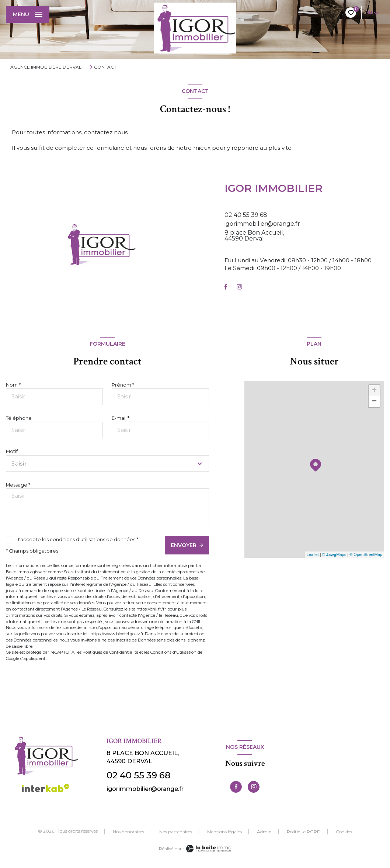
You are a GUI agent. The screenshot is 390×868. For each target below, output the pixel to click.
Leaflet (313, 554)
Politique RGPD (304, 832)
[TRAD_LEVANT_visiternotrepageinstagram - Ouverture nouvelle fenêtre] (239, 287)
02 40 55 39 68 (246, 215)
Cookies (344, 832)
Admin (264, 832)
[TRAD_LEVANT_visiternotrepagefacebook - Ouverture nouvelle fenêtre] (226, 287)
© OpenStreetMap (366, 554)
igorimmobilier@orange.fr (262, 224)
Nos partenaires (176, 832)
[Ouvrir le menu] (28, 14)
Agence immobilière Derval (46, 67)
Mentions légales (224, 832)
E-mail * (121, 418)
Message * (18, 485)
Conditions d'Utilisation (173, 652)
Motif (12, 451)
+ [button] (374, 391)
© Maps (334, 554)
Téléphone (19, 418)
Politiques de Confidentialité (110, 652)
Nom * (13, 385)
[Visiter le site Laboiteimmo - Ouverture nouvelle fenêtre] (208, 849)
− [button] (374, 402)
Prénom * (123, 385)
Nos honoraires (128, 832)
